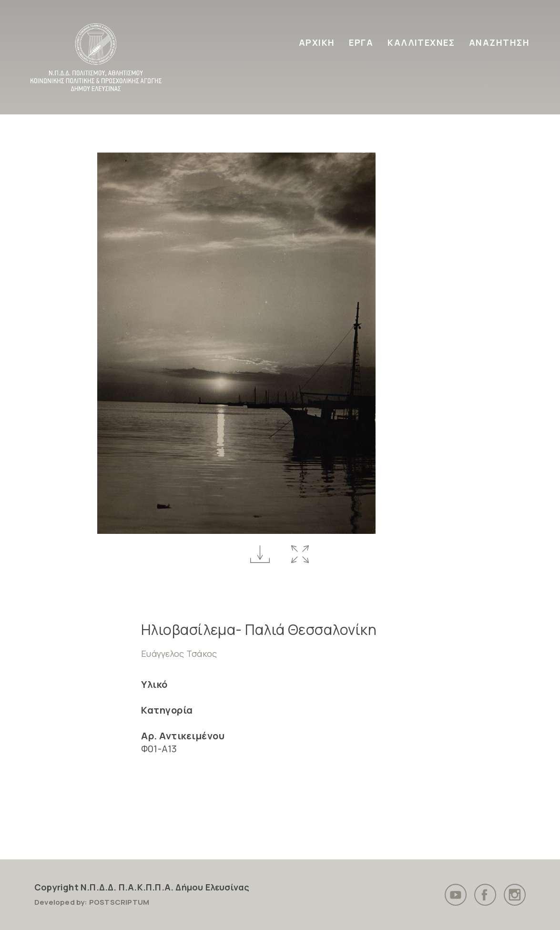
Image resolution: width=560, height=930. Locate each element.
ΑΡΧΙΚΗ (317, 42)
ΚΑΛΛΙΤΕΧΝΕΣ (421, 42)
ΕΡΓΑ (361, 42)
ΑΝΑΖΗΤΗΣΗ (499, 42)
